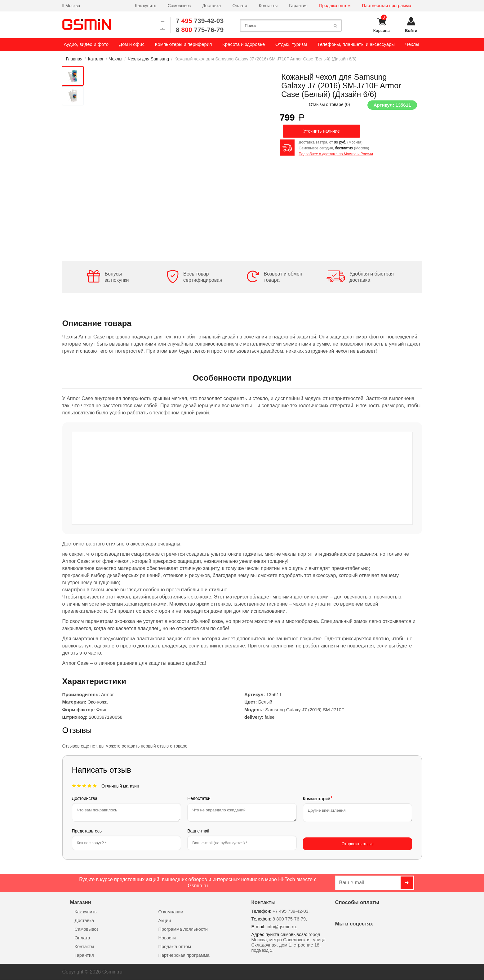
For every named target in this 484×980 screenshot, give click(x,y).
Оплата (240, 6)
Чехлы (116, 59)
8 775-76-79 (200, 30)
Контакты (268, 6)
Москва (73, 6)
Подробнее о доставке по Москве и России (336, 154)
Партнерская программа (387, 6)
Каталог (96, 59)
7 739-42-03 (200, 21)
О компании (171, 912)
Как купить (145, 6)
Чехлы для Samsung (148, 59)
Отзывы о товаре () (329, 104)
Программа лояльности (183, 929)
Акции (165, 920)
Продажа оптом (335, 6)
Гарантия (298, 6)
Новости (167, 938)
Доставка (211, 6)
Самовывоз (179, 6)
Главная (74, 59)
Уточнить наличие (321, 131)
